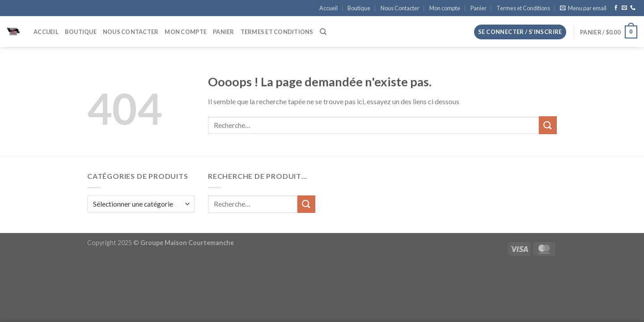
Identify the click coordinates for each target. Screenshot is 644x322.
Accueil (328, 8)
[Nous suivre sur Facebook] (616, 8)
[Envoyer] (548, 125)
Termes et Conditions (523, 8)
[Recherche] (323, 32)
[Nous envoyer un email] (624, 8)
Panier (479, 8)
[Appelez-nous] (633, 8)
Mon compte (445, 8)
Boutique (359, 8)
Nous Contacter (400, 8)
